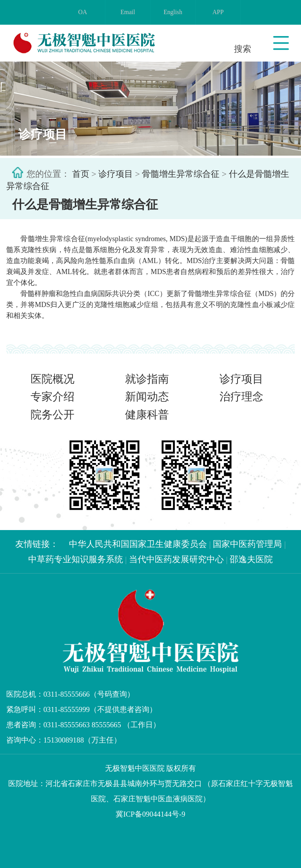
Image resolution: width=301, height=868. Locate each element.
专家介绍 (53, 397)
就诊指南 (147, 379)
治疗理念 (241, 397)
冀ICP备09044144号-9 (150, 814)
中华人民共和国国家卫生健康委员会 (138, 544)
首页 (81, 174)
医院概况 (53, 379)
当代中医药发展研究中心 (176, 559)
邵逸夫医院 (251, 559)
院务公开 (53, 415)
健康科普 (147, 415)
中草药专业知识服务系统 (76, 559)
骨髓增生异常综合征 (181, 174)
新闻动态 (147, 397)
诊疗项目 (116, 174)
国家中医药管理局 (247, 544)
